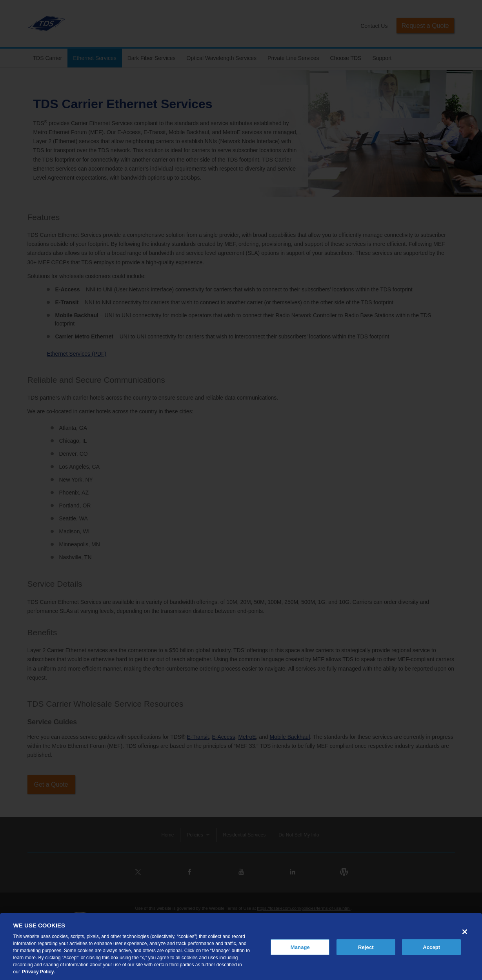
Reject (366, 947)
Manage (300, 947)
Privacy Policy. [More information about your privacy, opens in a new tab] (38, 972)
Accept (431, 947)
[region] (241, 946)
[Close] (465, 932)
